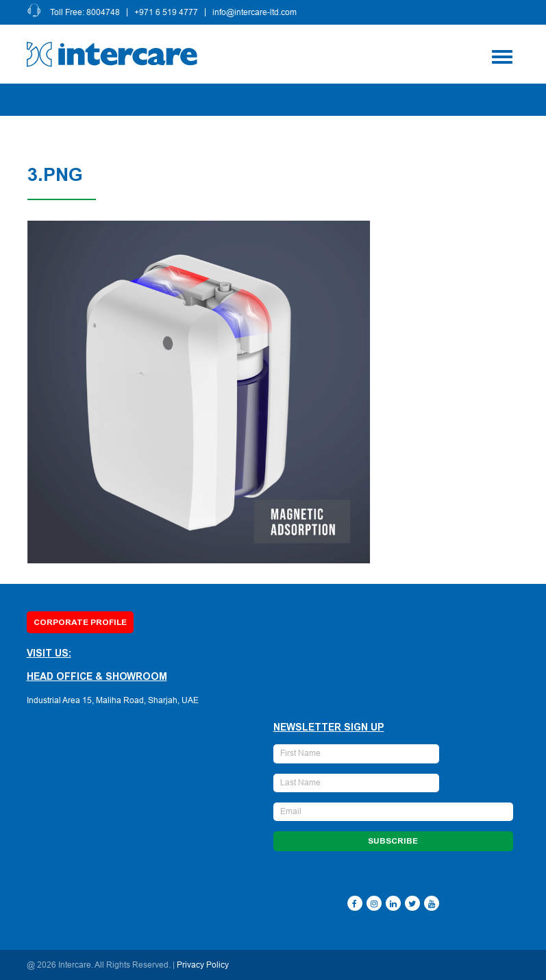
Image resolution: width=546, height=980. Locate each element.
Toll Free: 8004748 (86, 12)
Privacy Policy (203, 965)
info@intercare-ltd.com (255, 12)
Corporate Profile (80, 622)
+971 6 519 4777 (167, 12)
